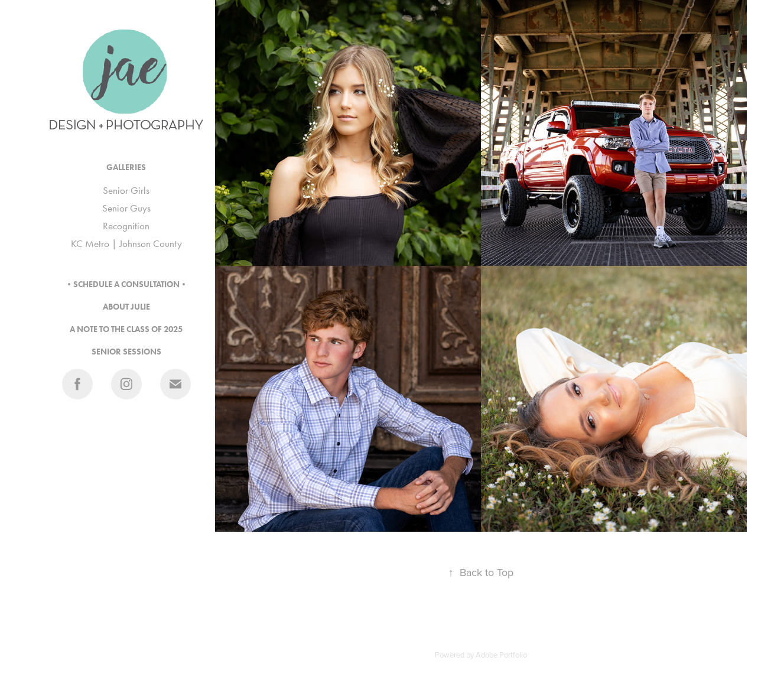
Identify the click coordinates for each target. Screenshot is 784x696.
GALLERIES (126, 168)
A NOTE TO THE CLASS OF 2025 (126, 329)
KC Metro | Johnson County (126, 243)
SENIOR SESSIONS (126, 352)
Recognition (126, 226)
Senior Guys (126, 208)
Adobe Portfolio (501, 655)
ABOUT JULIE (126, 307)
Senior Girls (126, 190)
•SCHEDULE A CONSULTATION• (126, 284)
